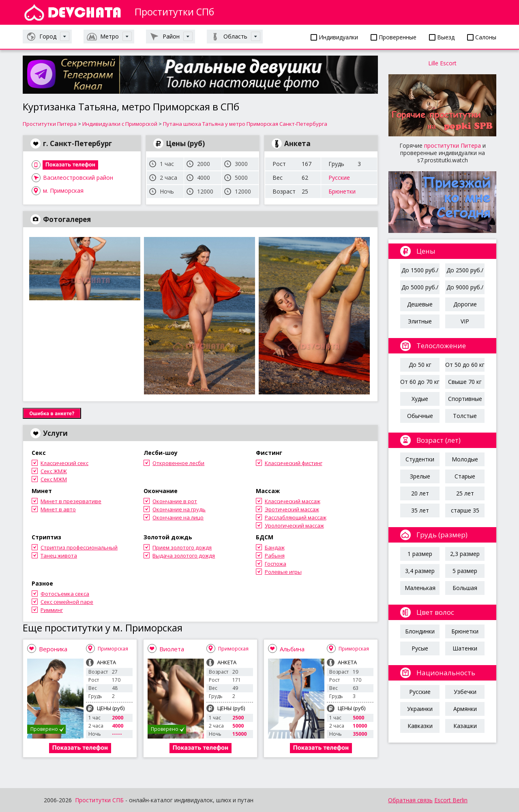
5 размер (465, 571)
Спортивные (465, 399)
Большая (465, 588)
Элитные (420, 321)
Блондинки (420, 631)
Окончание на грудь (179, 509)
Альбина (292, 649)
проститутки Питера (453, 145)
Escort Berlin (451, 800)
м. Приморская (63, 191)
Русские (339, 178)
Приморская (113, 649)
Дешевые (420, 304)
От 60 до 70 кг (420, 382)
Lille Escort (442, 63)
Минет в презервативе (71, 501)
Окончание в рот (175, 501)
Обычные (420, 416)
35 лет (420, 510)
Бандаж (275, 547)
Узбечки (465, 692)
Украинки (420, 709)
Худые (420, 399)
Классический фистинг (294, 463)
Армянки (465, 709)
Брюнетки (342, 191)
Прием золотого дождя (182, 547)
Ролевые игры (283, 572)
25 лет (465, 493)
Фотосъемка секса (65, 594)
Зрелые (420, 476)
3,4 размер (420, 571)
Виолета (172, 649)
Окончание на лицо (178, 517)
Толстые (465, 416)
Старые (465, 476)
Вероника (53, 649)
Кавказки (420, 726)
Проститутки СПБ (99, 800)
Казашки (465, 726)
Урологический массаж (294, 526)
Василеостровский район (78, 178)
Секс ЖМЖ (54, 471)
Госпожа (276, 564)
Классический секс (64, 463)
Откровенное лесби (178, 463)
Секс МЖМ (54, 479)
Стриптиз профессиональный (79, 547)
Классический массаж (293, 501)
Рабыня (275, 556)
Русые (420, 648)
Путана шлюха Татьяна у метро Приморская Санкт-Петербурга (245, 124)
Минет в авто (58, 509)
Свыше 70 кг (465, 382)
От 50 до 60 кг (465, 365)
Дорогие (465, 304)
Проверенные (394, 37)
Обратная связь (410, 800)
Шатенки (465, 648)
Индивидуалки (334, 37)
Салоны (482, 37)
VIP (465, 321)
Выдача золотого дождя (184, 556)
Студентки (420, 459)
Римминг (52, 610)
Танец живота (59, 556)
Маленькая (420, 588)
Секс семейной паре (67, 602)
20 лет (420, 493)
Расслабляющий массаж (296, 517)
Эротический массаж (292, 509)
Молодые (465, 459)
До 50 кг (420, 365)
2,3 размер (465, 554)
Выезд (442, 37)
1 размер (420, 554)
